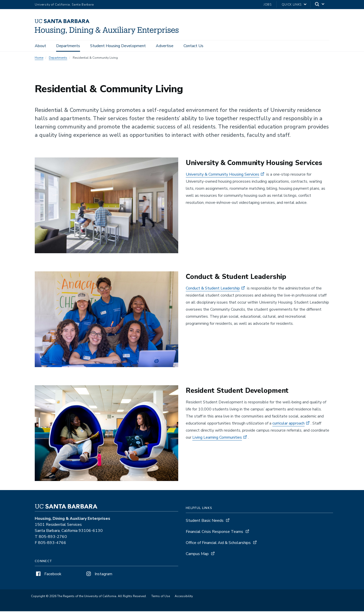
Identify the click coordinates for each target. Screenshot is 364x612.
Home (39, 58)
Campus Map (197, 555)
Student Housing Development (118, 46)
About (40, 46)
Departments (68, 46)
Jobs (268, 5)
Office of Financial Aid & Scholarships (218, 543)
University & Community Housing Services (223, 175)
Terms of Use (161, 597)
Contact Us (193, 46)
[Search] (320, 5)
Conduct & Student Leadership (213, 289)
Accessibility (184, 597)
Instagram (99, 575)
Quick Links (292, 5)
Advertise (165, 46)
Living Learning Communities (217, 438)
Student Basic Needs (205, 521)
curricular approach (288, 424)
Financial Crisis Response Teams (214, 532)
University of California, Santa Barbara (64, 5)
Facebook (48, 575)
